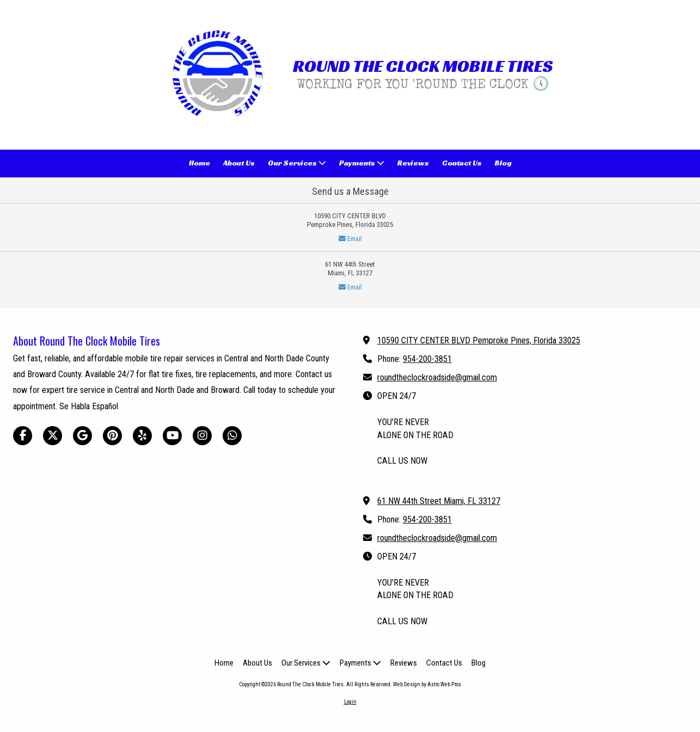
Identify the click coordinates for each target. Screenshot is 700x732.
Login (350, 702)
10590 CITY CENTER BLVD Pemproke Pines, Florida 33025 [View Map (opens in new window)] (479, 340)
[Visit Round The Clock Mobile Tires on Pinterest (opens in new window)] (112, 436)
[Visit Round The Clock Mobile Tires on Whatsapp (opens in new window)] (232, 436)
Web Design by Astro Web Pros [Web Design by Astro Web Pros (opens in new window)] (427, 684)
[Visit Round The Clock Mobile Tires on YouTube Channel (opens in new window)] (172, 436)
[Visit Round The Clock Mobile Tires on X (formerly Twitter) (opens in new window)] (53, 436)
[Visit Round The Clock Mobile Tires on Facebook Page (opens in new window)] (23, 436)
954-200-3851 (427, 359)
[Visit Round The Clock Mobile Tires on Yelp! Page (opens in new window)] (142, 436)
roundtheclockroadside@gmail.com (437, 377)
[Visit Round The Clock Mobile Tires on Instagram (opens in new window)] (202, 436)
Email (350, 239)
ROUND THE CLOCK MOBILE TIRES (423, 66)
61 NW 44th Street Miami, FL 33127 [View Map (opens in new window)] (439, 501)
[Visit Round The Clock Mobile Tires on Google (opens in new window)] (82, 436)
